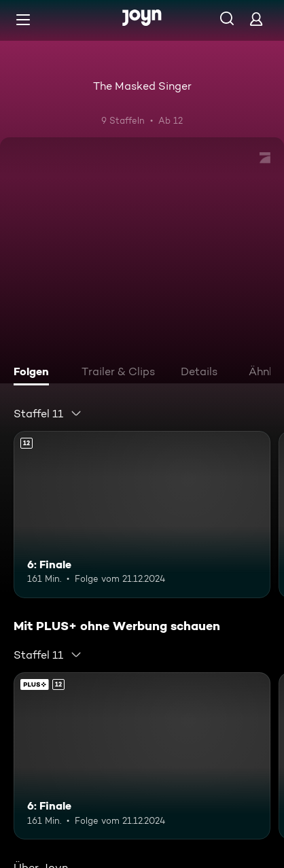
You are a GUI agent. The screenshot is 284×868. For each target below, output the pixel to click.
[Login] (256, 19)
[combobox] (48, 413)
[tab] (35, 373)
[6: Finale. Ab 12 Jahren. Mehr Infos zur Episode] (142, 515)
